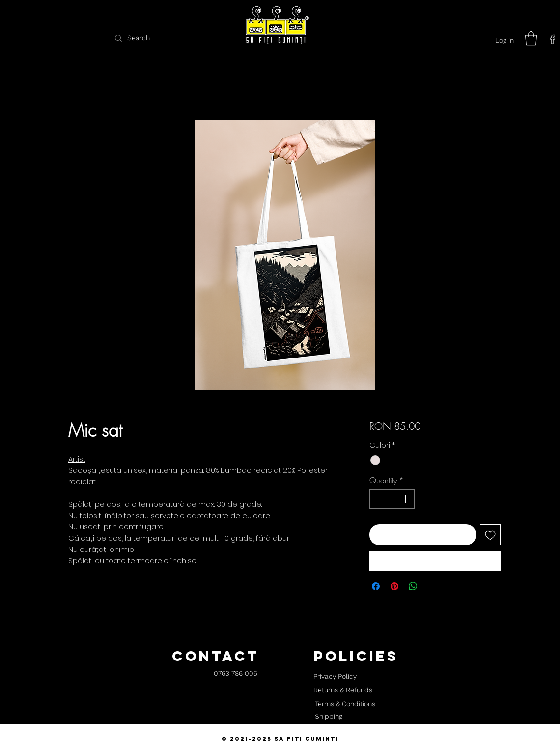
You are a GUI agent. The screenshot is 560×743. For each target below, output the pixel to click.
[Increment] (406, 499)
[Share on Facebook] (376, 586)
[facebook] (553, 39)
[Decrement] (378, 499)
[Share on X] (432, 586)
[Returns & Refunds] (343, 690)
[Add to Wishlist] (490, 535)
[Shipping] (329, 717)
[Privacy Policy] (335, 677)
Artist (77, 459)
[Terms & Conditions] (345, 704)
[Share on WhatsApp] (413, 586)
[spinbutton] (392, 499)
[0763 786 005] (236, 674)
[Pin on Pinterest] (394, 586)
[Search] (149, 38)
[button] (531, 39)
